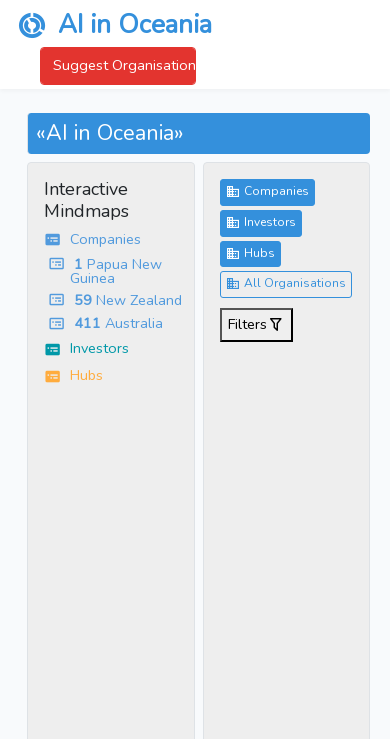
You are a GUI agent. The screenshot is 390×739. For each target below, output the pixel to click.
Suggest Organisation (124, 65)
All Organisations (286, 284)
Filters (256, 325)
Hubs (250, 254)
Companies (267, 192)
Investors (261, 223)
